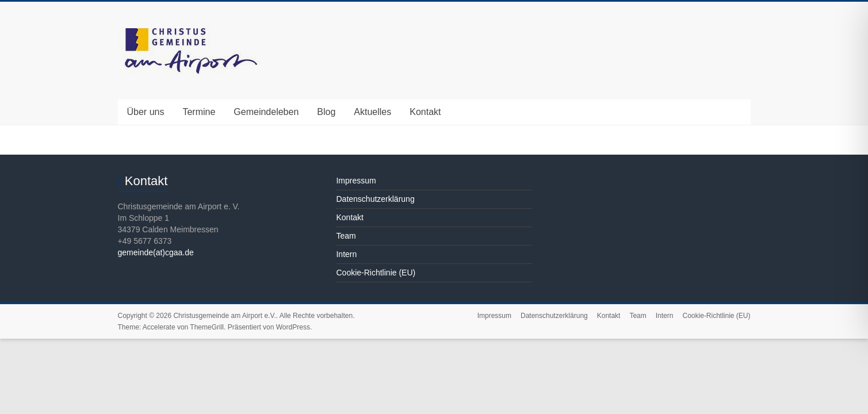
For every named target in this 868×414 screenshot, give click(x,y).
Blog (326, 112)
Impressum (356, 181)
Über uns (146, 112)
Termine (199, 112)
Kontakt (425, 112)
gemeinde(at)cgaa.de (156, 252)
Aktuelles (372, 112)
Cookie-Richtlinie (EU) (376, 273)
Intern (346, 254)
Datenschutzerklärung (375, 199)
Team (346, 236)
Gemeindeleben (266, 112)
